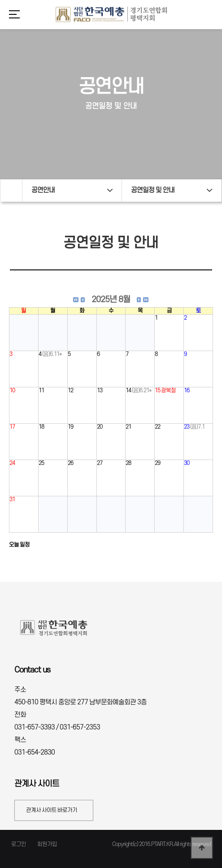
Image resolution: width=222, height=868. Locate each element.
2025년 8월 (111, 300)
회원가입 (47, 844)
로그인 (19, 844)
